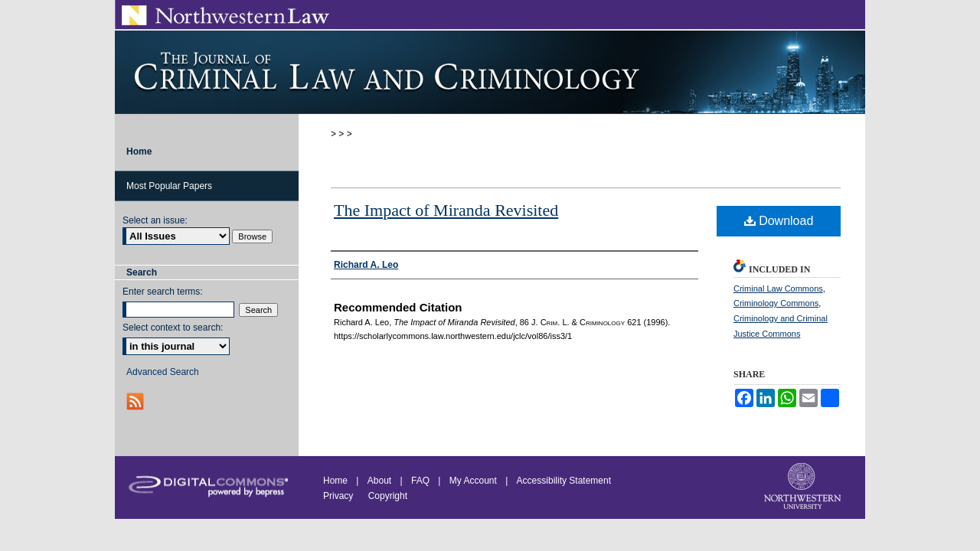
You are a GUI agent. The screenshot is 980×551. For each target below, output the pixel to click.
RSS (137, 401)
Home (335, 481)
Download (779, 221)
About (379, 481)
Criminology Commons (776, 303)
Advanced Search (163, 372)
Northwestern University (804, 487)
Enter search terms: (163, 292)
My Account (473, 481)
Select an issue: (155, 220)
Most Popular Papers (169, 186)
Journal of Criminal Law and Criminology (490, 72)
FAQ (420, 481)
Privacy (340, 496)
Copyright (388, 496)
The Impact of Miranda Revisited (446, 210)
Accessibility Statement (564, 481)
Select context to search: (173, 328)
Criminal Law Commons (778, 289)
